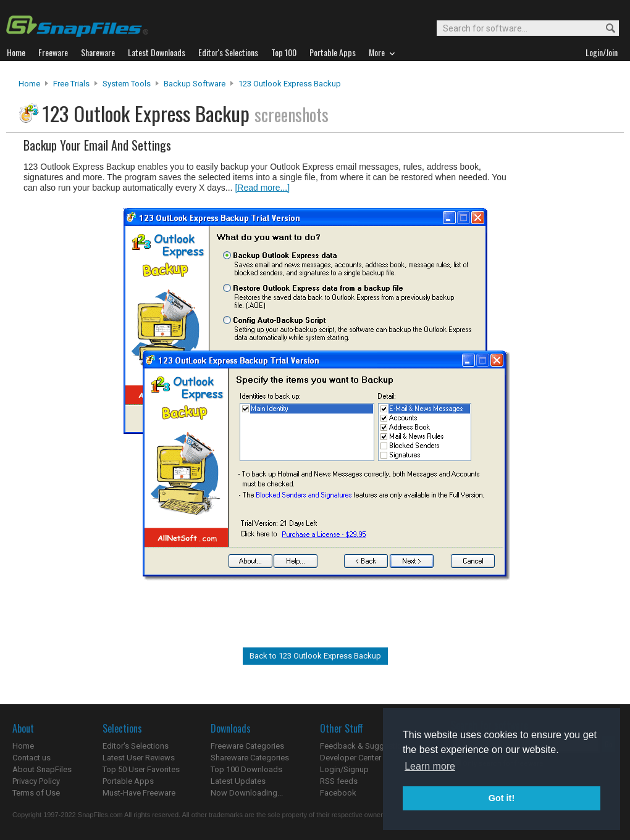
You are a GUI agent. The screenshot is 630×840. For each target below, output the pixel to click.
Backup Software (195, 84)
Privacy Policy (36, 781)
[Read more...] (262, 188)
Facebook (338, 793)
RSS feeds (339, 781)
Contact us (31, 758)
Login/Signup (344, 769)
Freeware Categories (247, 746)
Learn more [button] (430, 766)
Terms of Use (36, 793)
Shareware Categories (250, 758)
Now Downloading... (247, 793)
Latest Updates (238, 781)
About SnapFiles (42, 769)
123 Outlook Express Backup (290, 84)
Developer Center (351, 758)
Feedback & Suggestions (365, 746)
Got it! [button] (502, 798)
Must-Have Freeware (139, 793)
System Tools (127, 84)
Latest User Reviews (139, 758)
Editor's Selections (136, 746)
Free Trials (71, 84)
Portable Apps (128, 781)
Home (29, 84)
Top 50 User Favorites (141, 769)
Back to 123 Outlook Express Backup (315, 656)
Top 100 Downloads (246, 769)
